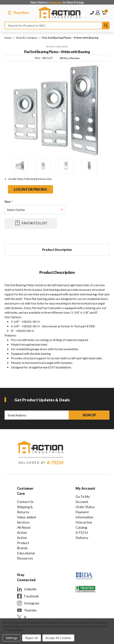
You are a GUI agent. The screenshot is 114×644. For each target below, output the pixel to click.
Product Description (57, 250)
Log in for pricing (30, 189)
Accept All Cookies (58, 638)
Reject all (32, 638)
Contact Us (25, 502)
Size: (9, 202)
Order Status (85, 507)
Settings (12, 638)
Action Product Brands (23, 543)
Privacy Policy (15, 630)
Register (56, 2)
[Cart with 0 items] (104, 13)
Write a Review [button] (70, 58)
